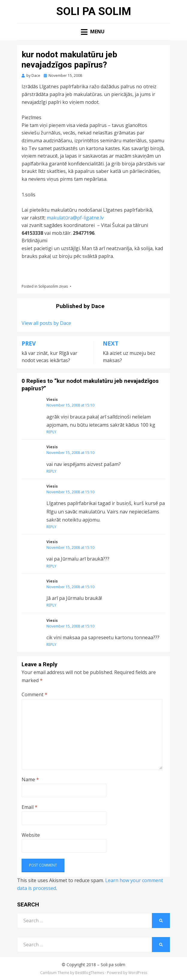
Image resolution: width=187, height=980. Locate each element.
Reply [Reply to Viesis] (51, 432)
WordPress (138, 973)
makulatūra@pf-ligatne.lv (75, 218)
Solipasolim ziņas (53, 286)
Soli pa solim (94, 11)
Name (30, 779)
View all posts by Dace (46, 323)
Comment (34, 694)
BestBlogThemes (90, 973)
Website (31, 835)
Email (30, 807)
